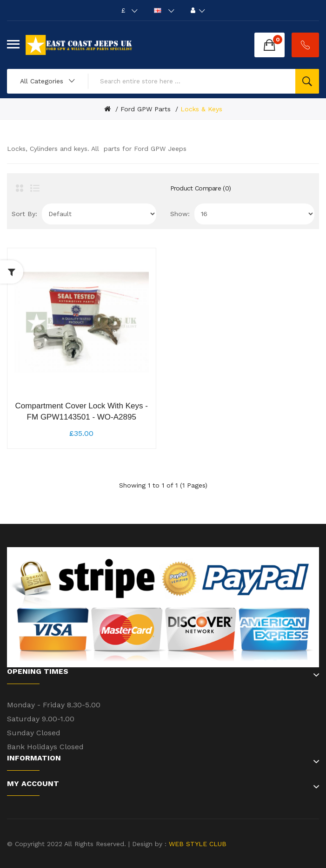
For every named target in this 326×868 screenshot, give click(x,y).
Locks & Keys (201, 109)
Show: (180, 214)
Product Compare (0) (201, 188)
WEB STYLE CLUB (196, 844)
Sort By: (24, 214)
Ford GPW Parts (146, 109)
